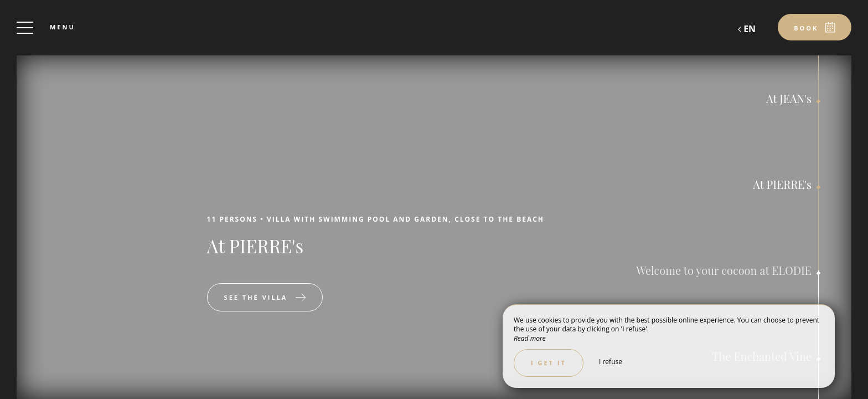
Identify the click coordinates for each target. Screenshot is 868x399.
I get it (549, 363)
